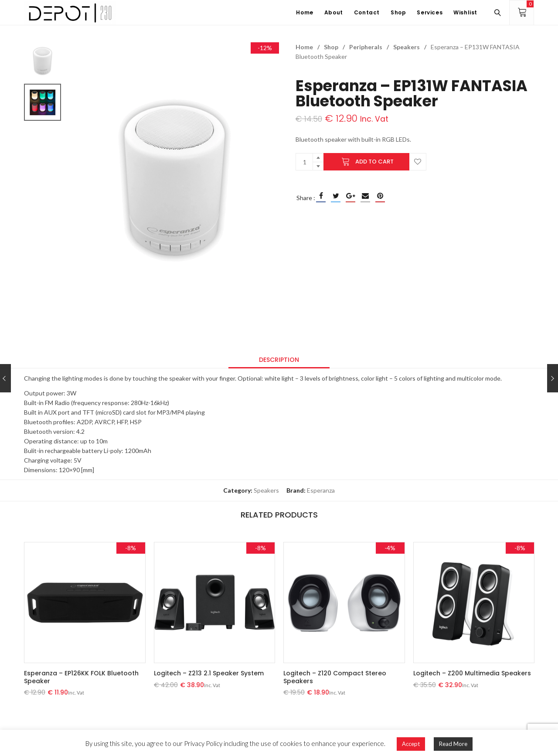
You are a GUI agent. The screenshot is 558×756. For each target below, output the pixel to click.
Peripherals (366, 47)
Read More (453, 744)
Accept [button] (411, 744)
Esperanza (321, 490)
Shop (331, 47)
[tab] (279, 360)
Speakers (407, 47)
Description (279, 360)
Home (304, 47)
